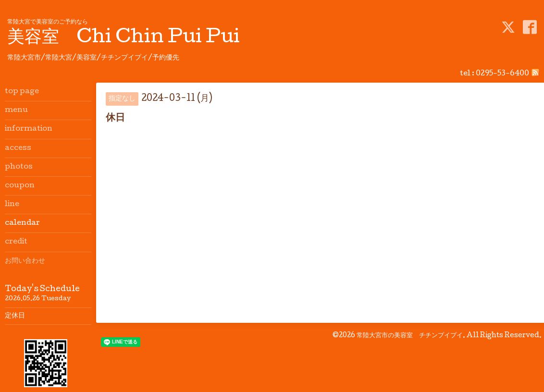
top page (22, 92)
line (12, 205)
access (18, 148)
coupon (20, 186)
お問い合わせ (25, 261)
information (29, 129)
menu (16, 110)
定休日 (15, 316)
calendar (22, 223)
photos (19, 167)
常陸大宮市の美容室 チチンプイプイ (410, 336)
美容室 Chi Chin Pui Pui (124, 38)
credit (16, 242)
